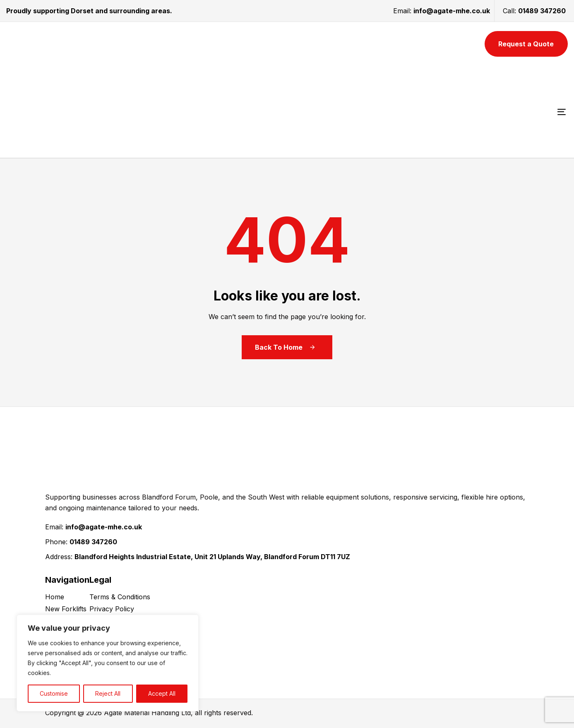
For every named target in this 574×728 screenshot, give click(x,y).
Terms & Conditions (120, 597)
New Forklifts (66, 609)
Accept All (162, 693)
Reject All (108, 693)
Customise (54, 693)
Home (55, 597)
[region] (108, 663)
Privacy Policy (112, 609)
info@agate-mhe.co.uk (452, 11)
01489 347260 (542, 11)
